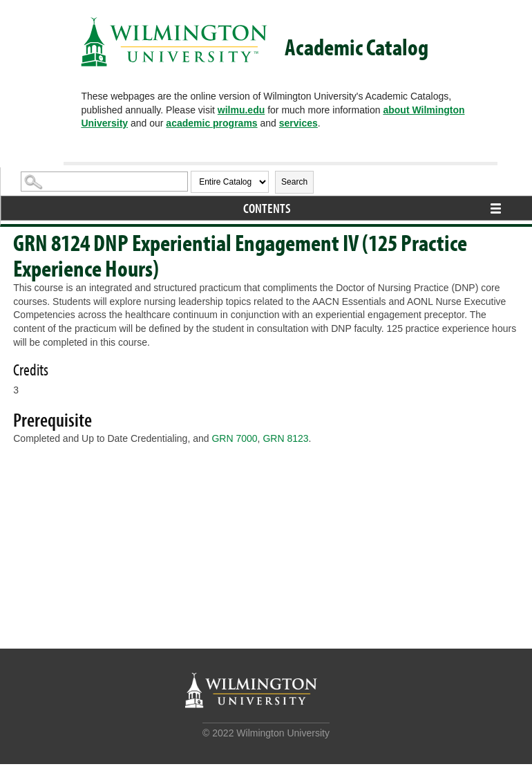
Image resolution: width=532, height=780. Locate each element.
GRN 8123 (285, 438)
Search (294, 182)
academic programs (211, 123)
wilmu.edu (241, 110)
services (298, 123)
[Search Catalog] (104, 182)
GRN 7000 (234, 438)
